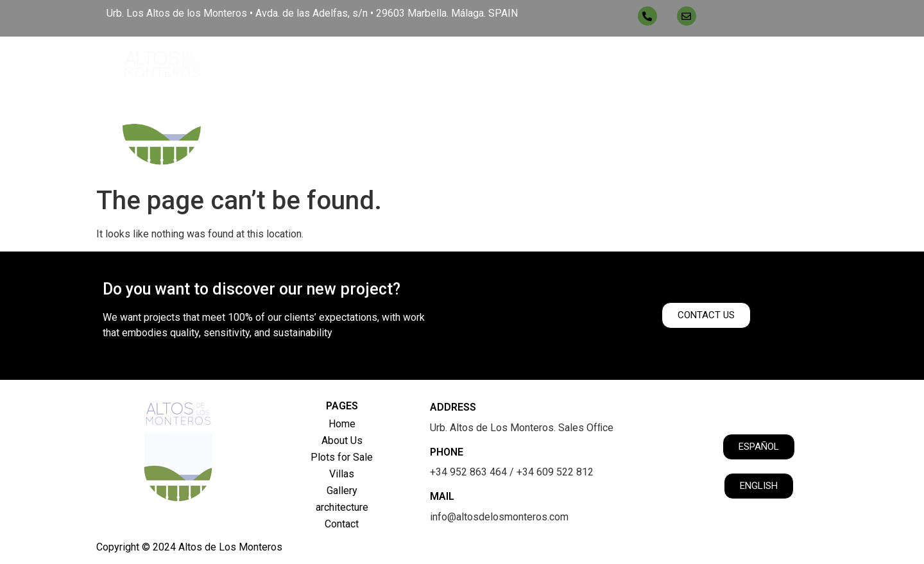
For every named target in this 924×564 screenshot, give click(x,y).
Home (355, 64)
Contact (788, 64)
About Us (415, 64)
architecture (709, 64)
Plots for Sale (498, 64)
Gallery (632, 64)
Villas (573, 64)
